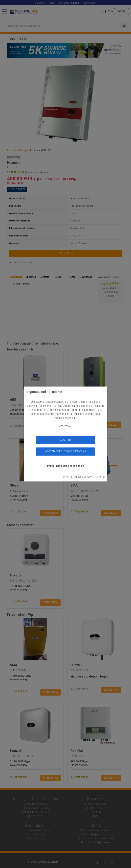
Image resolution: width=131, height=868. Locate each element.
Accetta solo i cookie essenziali (65, 451)
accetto (66, 440)
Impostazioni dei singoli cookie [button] (65, 466)
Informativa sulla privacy (78, 477)
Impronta (99, 477)
